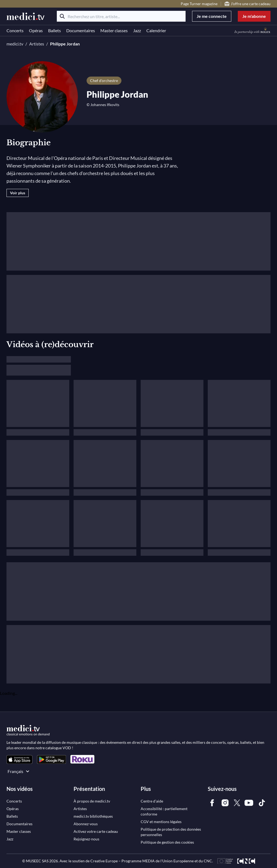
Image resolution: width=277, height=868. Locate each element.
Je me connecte (212, 16)
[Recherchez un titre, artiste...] (121, 16)
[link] (19, 759)
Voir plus (18, 193)
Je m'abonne (254, 16)
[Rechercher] (62, 16)
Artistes (37, 44)
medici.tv (15, 44)
